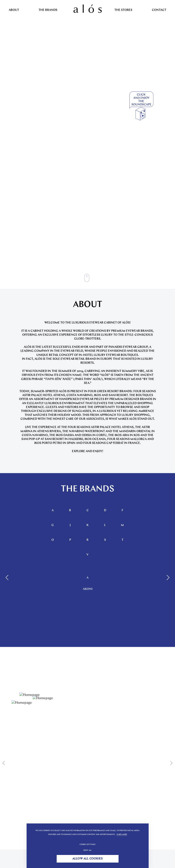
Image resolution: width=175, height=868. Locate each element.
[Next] (167, 578)
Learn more (122, 835)
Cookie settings (88, 845)
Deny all (88, 850)
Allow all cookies (87, 859)
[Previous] (8, 578)
